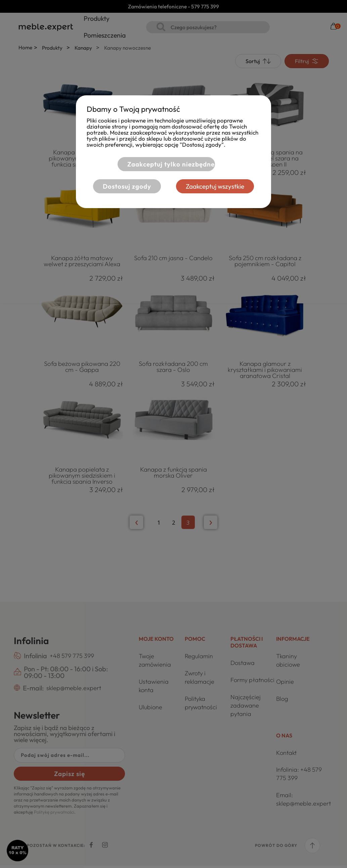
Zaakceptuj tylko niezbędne (170, 164)
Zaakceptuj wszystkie (216, 186)
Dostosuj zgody (126, 186)
